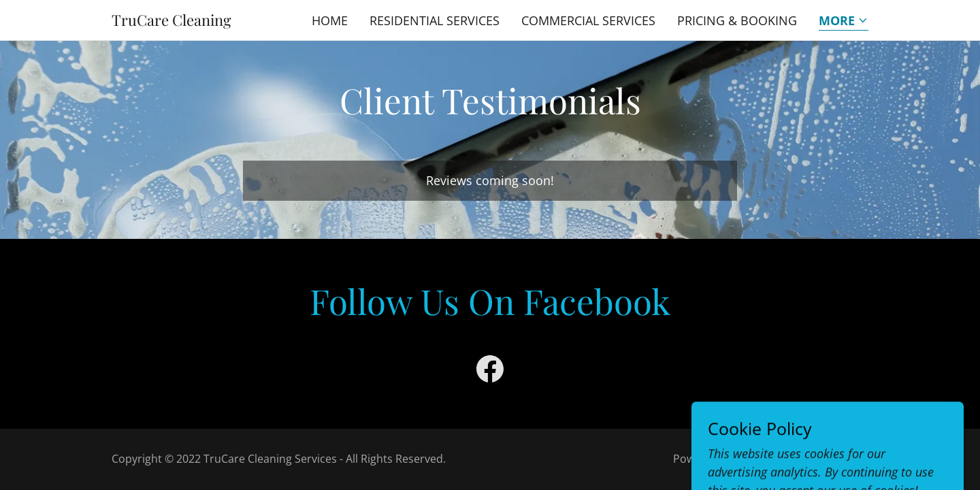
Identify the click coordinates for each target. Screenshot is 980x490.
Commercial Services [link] (588, 20)
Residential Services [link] (435, 20)
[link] (171, 21)
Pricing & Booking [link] (737, 20)
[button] (844, 21)
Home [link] (330, 20)
